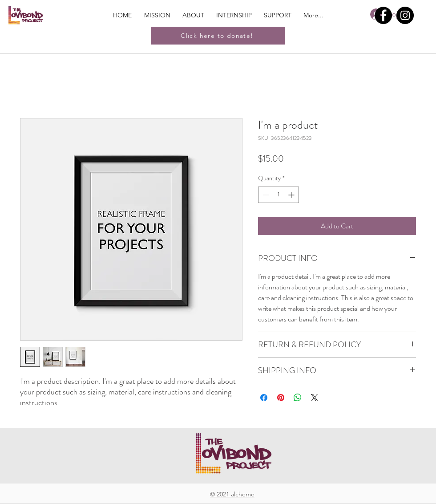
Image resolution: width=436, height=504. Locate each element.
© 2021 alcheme (232, 494)
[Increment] (292, 195)
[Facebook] (383, 15)
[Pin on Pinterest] (281, 398)
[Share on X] (315, 398)
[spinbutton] (279, 195)
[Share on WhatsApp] (298, 398)
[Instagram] (405, 15)
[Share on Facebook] (264, 398)
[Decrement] (265, 195)
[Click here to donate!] (218, 36)
